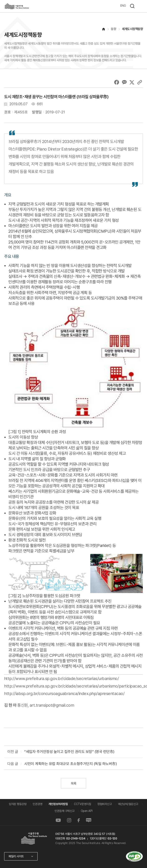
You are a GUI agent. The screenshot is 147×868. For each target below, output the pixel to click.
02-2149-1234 (76, 838)
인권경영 (37, 804)
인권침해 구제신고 (65, 811)
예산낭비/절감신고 (128, 804)
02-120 (112, 838)
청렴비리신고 (105, 804)
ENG (123, 6)
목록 (73, 783)
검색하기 (132, 6)
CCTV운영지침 (82, 804)
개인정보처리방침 (58, 804)
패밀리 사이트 (16, 856)
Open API (87, 811)
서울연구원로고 (17, 6)
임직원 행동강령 (18, 804)
